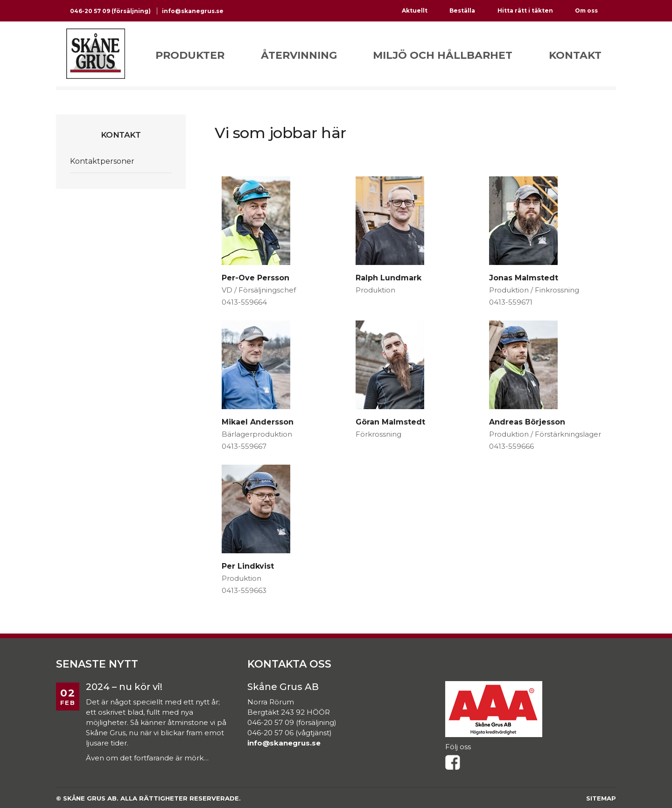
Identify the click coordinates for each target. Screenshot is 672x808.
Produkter (190, 55)
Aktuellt (415, 10)
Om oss (586, 10)
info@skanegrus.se (193, 11)
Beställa (462, 10)
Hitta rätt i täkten (525, 10)
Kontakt (575, 55)
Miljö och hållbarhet (443, 55)
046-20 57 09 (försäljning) (111, 11)
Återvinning (299, 55)
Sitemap (601, 798)
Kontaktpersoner (102, 161)
